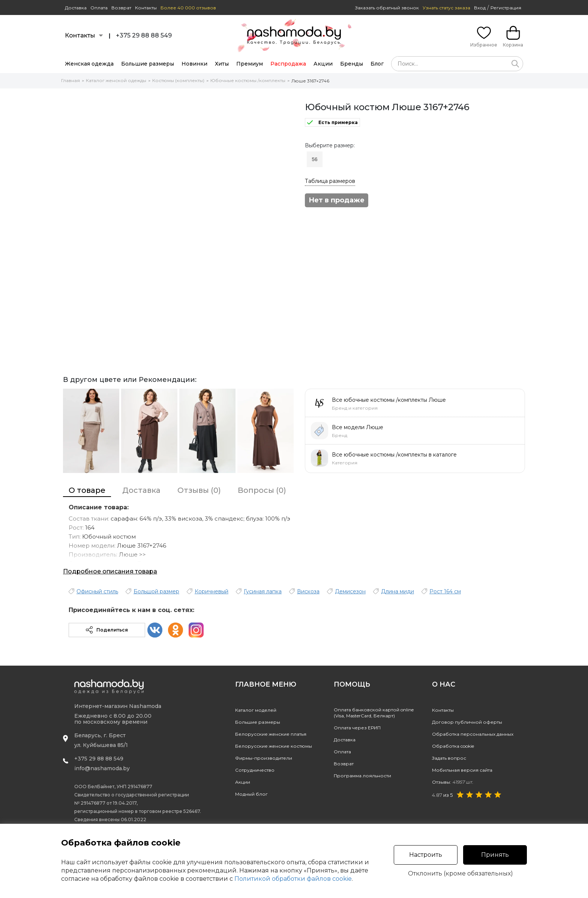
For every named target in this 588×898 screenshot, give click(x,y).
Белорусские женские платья (271, 734)
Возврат (121, 8)
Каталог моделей (256, 710)
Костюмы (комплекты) (178, 80)
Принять (495, 855)
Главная (70, 80)
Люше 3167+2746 (310, 81)
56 (315, 159)
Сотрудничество (255, 770)
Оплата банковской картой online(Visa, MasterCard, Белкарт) (374, 713)
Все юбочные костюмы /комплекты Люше (389, 400)
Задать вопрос (449, 758)
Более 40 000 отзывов (188, 8)
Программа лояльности (362, 776)
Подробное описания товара (110, 571)
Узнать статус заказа (446, 8)
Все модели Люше (358, 427)
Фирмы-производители (264, 758)
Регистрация (506, 8)
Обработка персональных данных (473, 734)
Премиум (250, 64)
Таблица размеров (330, 181)
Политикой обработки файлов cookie (293, 879)
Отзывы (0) (199, 490)
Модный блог (251, 794)
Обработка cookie (453, 746)
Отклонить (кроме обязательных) (460, 874)
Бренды (352, 64)
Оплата (99, 8)
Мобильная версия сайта (462, 770)
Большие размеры (148, 64)
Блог (377, 64)
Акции (323, 64)
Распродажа (288, 64)
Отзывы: (453, 782)
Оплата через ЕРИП (357, 728)
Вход (480, 8)
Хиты (222, 64)
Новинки (194, 64)
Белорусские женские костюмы (274, 746)
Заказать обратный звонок (387, 8)
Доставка (76, 8)
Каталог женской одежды (116, 80)
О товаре (87, 490)
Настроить (426, 855)
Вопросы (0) (262, 490)
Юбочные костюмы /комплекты (248, 80)
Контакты (146, 8)
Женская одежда (89, 64)
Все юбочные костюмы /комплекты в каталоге (394, 455)
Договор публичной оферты (467, 722)
